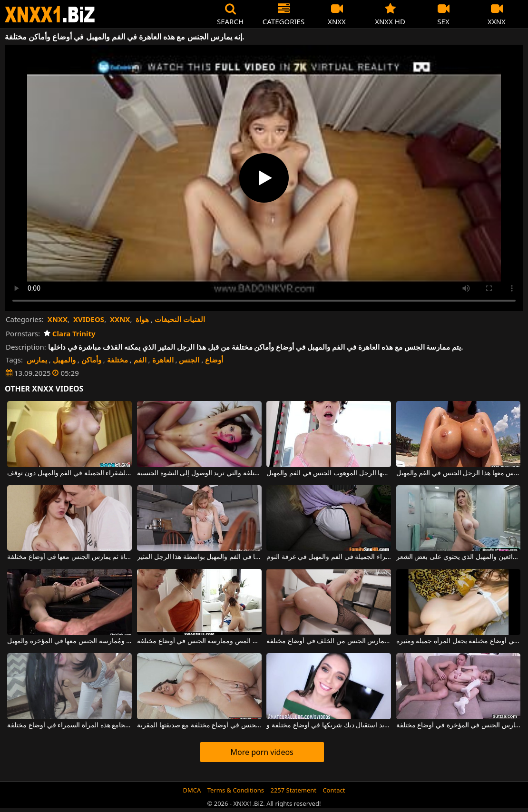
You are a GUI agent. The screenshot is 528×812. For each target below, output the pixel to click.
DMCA (192, 790)
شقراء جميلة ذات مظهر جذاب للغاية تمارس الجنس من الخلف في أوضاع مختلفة (329, 641)
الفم (140, 360)
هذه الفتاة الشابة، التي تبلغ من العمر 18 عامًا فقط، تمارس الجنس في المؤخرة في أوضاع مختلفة (459, 725)
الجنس (189, 360)
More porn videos (262, 752)
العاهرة (163, 360)
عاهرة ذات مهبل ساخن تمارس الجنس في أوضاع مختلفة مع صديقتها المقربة (199, 725)
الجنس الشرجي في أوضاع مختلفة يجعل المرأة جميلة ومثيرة (459, 641)
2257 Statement (293, 790)
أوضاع (214, 360)
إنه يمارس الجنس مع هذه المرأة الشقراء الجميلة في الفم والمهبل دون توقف (69, 473)
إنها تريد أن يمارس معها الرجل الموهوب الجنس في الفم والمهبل (329, 473)
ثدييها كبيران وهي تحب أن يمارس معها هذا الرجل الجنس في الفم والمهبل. (459, 473)
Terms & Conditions (236, 790)
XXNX (120, 319)
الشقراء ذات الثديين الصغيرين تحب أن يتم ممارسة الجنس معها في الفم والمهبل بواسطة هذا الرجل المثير (199, 557)
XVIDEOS (89, 319)
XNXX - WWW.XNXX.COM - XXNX (50, 15)
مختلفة (117, 360)
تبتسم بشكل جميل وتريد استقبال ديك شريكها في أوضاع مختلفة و (329, 725)
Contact (334, 790)
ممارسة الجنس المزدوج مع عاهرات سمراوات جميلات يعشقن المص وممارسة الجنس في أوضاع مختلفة (199, 641)
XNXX (58, 319)
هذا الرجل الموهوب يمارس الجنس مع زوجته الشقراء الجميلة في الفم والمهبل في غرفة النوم (329, 557)
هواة (142, 319)
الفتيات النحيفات (180, 319)
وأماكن (91, 360)
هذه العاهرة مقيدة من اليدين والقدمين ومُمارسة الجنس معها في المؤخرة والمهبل (69, 641)
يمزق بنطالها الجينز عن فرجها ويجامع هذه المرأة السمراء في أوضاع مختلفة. (69, 725)
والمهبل (64, 360)
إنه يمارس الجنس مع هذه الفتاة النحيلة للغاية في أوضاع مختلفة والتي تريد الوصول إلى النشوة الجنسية (199, 473)
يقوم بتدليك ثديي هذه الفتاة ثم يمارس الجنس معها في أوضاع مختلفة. (69, 557)
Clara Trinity (70, 333)
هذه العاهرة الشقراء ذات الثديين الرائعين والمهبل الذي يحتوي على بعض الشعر (459, 557)
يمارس (37, 360)
